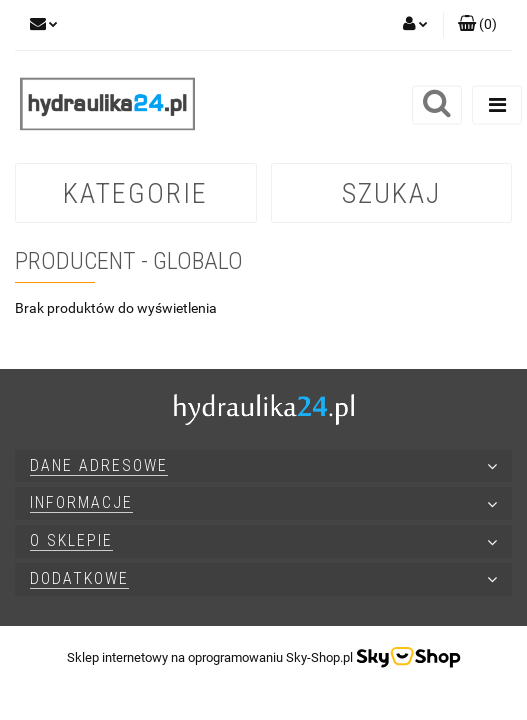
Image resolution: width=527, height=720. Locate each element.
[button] (477, 25)
